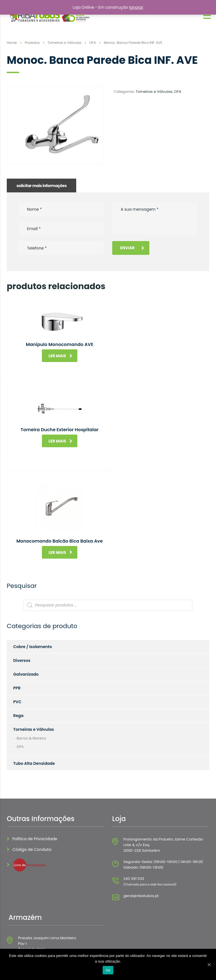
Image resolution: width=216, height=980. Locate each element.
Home (12, 43)
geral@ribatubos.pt (141, 811)
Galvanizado (26, 589)
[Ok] (209, 965)
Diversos (22, 575)
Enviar (132, 248)
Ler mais (58, 356)
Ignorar (136, 7)
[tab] (42, 186)
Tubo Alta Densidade (34, 678)
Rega (18, 630)
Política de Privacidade (35, 754)
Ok (108, 970)
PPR (17, 603)
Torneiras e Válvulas (154, 92)
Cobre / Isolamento (33, 561)
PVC (17, 617)
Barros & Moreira (31, 653)
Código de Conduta (32, 764)
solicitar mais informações (42, 186)
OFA (178, 92)
